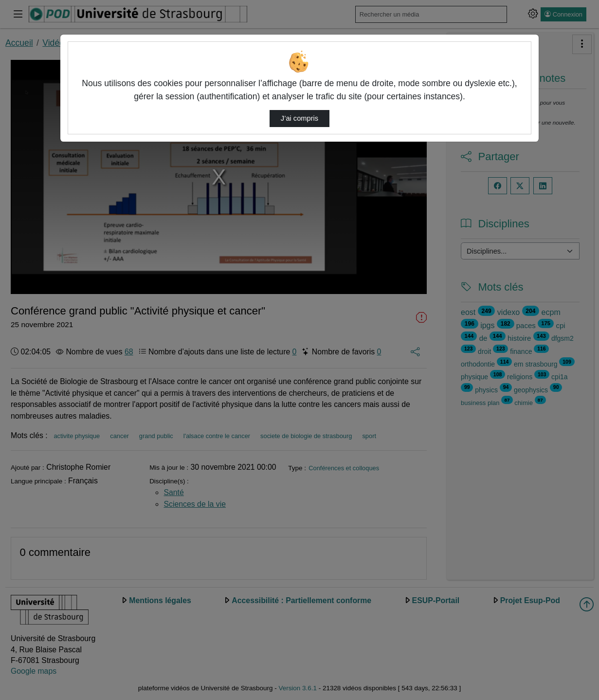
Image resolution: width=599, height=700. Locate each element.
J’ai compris (299, 118)
